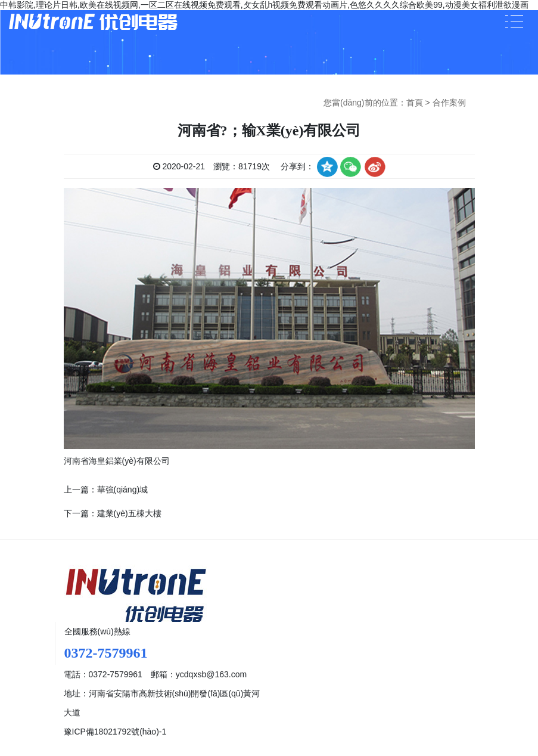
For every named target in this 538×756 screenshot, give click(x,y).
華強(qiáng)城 (123, 489)
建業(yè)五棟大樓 (129, 513)
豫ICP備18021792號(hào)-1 (115, 732)
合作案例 (449, 103)
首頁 (415, 103)
